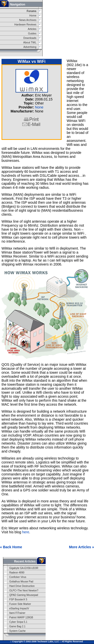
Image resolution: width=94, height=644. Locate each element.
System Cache (17, 631)
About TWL (30, 43)
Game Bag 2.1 (17, 626)
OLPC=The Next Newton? (24, 591)
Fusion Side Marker (20, 604)
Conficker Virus (18, 577)
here (26, 532)
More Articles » (81, 547)
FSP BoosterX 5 (18, 599)
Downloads (30, 38)
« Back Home (11, 547)
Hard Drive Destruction (22, 586)
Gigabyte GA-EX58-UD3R (24, 568)
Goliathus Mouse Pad (21, 582)
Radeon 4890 (17, 573)
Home (33, 16)
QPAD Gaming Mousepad (24, 595)
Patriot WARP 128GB (21, 617)
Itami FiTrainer (17, 613)
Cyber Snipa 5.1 (18, 622)
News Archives (28, 20)
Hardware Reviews (25, 25)
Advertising (30, 47)
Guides (32, 34)
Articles (32, 29)
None (39, 107)
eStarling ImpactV (19, 608)
